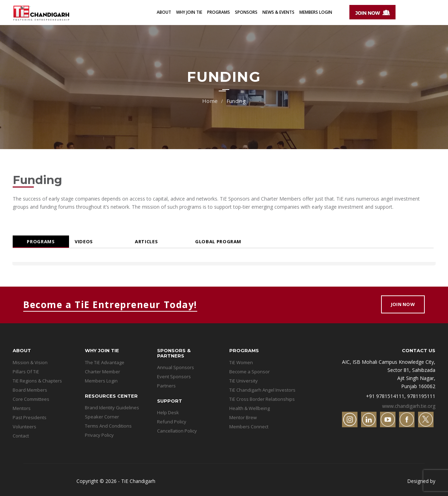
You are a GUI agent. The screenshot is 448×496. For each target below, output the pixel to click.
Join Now (403, 304)
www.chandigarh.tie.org (409, 406)
